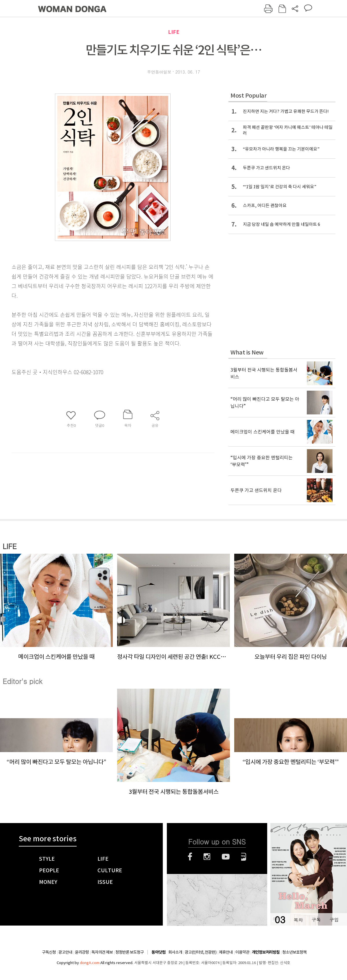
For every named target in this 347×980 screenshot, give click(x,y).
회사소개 (175, 952)
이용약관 (242, 952)
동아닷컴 (158, 952)
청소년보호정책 (294, 952)
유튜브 (226, 857)
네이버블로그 (244, 857)
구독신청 (49, 952)
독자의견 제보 (102, 952)
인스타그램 (207, 857)
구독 (316, 920)
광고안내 (65, 952)
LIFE (174, 32)
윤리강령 (82, 952)
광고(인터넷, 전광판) (201, 952)
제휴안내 (226, 952)
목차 (298, 920)
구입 (334, 920)
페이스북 (190, 857)
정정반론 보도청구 (130, 952)
